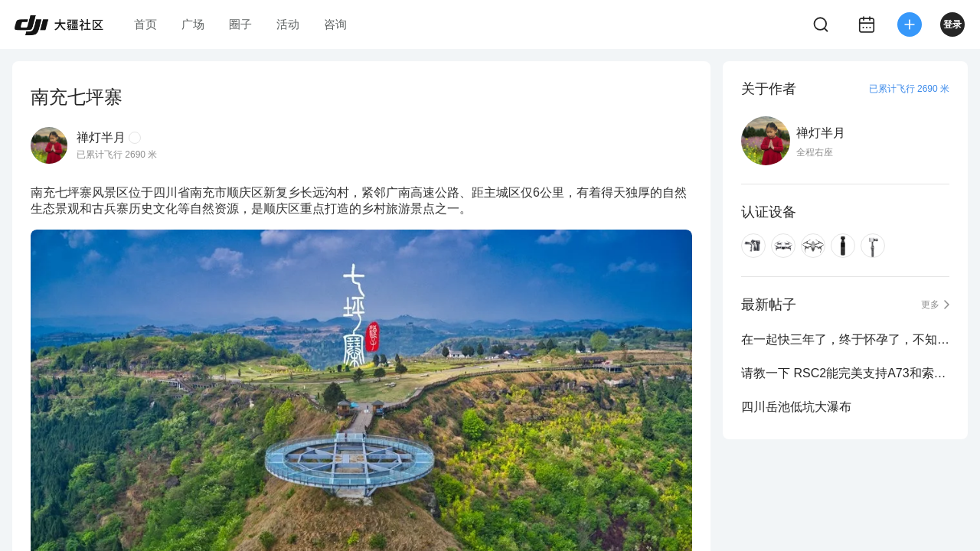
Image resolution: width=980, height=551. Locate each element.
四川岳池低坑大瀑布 (796, 407)
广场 (193, 24)
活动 (288, 24)
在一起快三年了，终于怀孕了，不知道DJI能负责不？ (845, 339)
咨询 (335, 24)
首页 (145, 24)
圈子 (240, 24)
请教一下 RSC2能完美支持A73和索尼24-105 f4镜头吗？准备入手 (845, 373)
